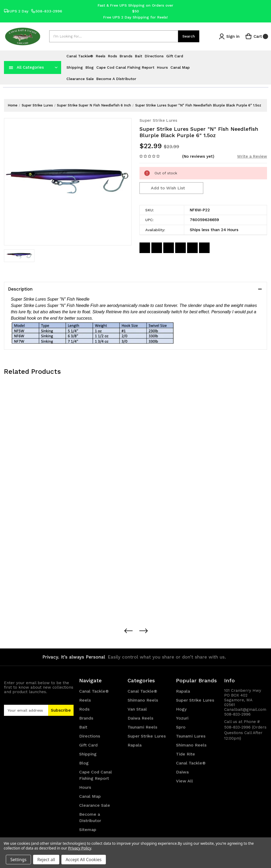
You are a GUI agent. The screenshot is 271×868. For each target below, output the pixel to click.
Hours (162, 67)
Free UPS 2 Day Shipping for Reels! (135, 17)
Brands (126, 56)
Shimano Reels (143, 700)
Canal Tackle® (80, 56)
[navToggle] (11, 67)
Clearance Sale (80, 79)
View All (184, 781)
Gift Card (175, 56)
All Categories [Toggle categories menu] (30, 67)
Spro (181, 727)
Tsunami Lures (191, 736)
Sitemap (88, 830)
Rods (112, 56)
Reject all (46, 860)
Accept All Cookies (84, 860)
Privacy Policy (80, 848)
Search (189, 36)
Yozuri (182, 718)
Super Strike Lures (147, 736)
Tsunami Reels (142, 727)
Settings (18, 860)
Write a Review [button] (252, 156)
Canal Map (180, 67)
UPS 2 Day (16, 11)
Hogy (181, 709)
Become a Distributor (116, 79)
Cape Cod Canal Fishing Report (125, 67)
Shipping (75, 67)
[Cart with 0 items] (257, 36)
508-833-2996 (47, 11)
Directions (154, 56)
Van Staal (137, 709)
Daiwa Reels (140, 718)
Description (20, 289)
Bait (139, 56)
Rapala (135, 745)
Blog (90, 67)
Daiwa (182, 772)
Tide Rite (186, 754)
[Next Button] (143, 631)
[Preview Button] (128, 631)
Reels (101, 56)
